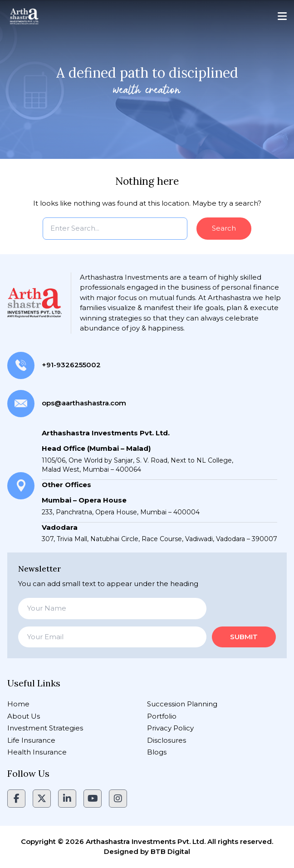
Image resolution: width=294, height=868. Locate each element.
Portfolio (162, 716)
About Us (24, 716)
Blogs (157, 752)
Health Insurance (37, 752)
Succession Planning (182, 704)
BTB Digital (170, 851)
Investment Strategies (45, 728)
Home (18, 704)
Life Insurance (31, 740)
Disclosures (167, 740)
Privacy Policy (170, 728)
